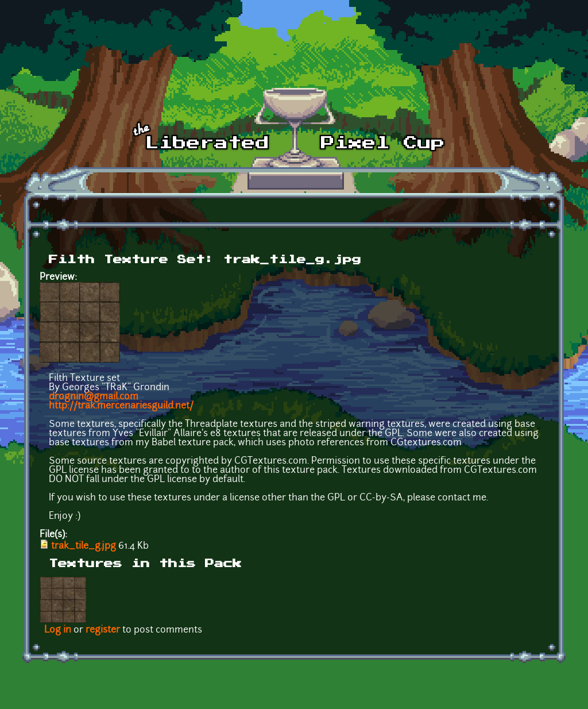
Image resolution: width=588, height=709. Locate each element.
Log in (58, 630)
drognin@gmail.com (94, 397)
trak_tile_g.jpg (84, 546)
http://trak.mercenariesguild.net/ (121, 406)
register (103, 630)
